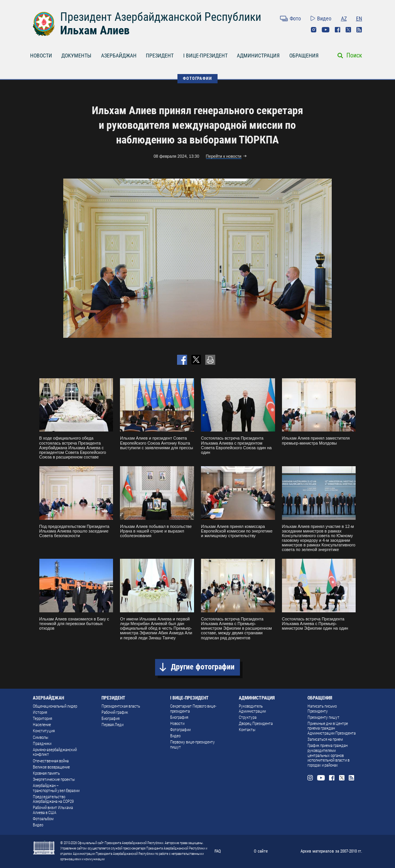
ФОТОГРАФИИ (197, 78)
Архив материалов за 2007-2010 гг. (331, 851)
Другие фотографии (203, 667)
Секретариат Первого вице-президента (193, 709)
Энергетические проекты (54, 780)
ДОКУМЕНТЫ (76, 56)
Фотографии (180, 730)
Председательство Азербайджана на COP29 (53, 799)
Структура (248, 717)
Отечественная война (51, 761)
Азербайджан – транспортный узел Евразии (56, 788)
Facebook (338, 30)
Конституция (44, 731)
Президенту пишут (323, 717)
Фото (295, 19)
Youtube (326, 30)
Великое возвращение (51, 767)
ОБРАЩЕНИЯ (304, 56)
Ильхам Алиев (95, 30)
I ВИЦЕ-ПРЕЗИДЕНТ (205, 56)
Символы (41, 737)
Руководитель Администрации (252, 709)
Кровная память (46, 773)
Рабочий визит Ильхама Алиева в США (53, 810)
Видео (324, 19)
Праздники (42, 744)
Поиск (354, 55)
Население (42, 725)
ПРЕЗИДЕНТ (160, 56)
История (40, 712)
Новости (177, 724)
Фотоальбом (43, 819)
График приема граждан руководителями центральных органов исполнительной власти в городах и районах (328, 755)
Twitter (348, 30)
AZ (344, 19)
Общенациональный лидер (55, 706)
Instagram (314, 30)
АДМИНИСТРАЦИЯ (258, 56)
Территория (42, 719)
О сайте (261, 851)
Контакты (247, 730)
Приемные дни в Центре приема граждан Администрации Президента (332, 728)
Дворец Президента (256, 724)
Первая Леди (112, 725)
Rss (359, 30)
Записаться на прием (325, 739)
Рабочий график (115, 712)
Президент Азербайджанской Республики (161, 17)
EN (359, 19)
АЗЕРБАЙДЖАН (119, 56)
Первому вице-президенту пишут (192, 745)
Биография (111, 719)
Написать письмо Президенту (322, 709)
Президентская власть (121, 706)
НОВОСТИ (41, 56)
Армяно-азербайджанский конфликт (55, 752)
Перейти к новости (224, 156)
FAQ (218, 851)
